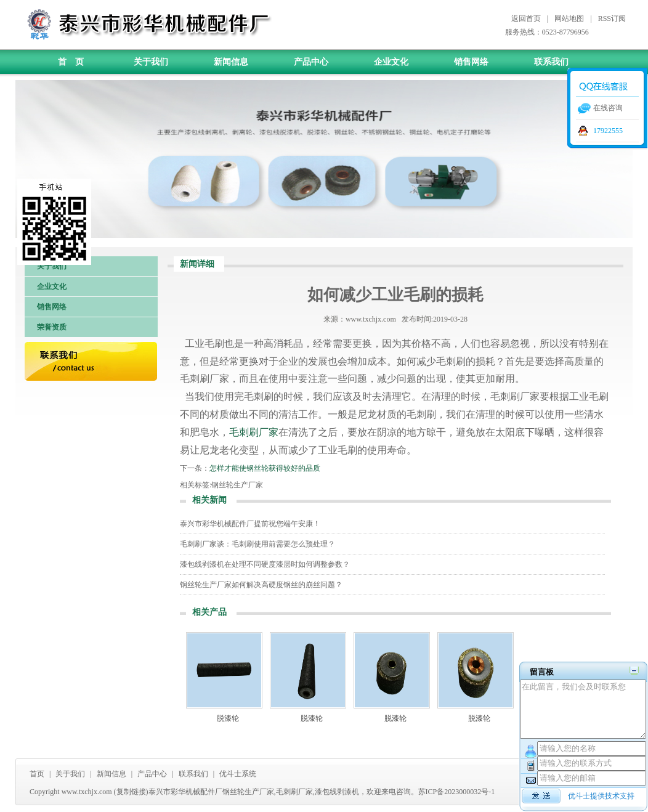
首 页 (71, 62)
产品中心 (311, 62)
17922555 (608, 131)
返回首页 (526, 18)
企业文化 (391, 62)
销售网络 (471, 62)
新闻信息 (231, 62)
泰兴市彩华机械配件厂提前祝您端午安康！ (250, 524)
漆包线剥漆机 (337, 792)
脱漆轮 (228, 718)
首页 (37, 774)
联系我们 (551, 62)
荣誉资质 (52, 327)
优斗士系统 (238, 774)
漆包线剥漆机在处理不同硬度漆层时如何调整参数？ (265, 564)
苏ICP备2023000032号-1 (457, 792)
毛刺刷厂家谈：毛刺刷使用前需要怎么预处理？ (257, 544)
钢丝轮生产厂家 (237, 485)
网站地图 (569, 18)
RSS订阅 (612, 18)
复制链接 (131, 792)
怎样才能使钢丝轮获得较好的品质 (265, 468)
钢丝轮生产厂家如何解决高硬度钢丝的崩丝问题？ (261, 585)
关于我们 (151, 62)
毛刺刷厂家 (254, 432)
